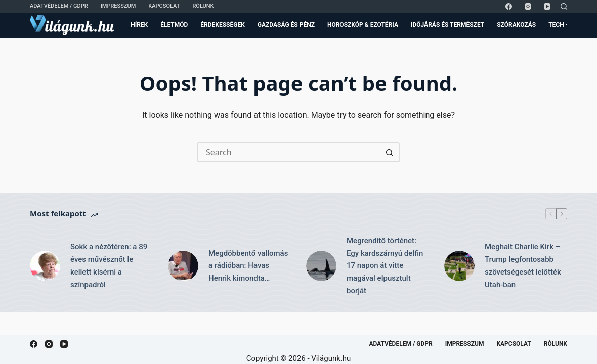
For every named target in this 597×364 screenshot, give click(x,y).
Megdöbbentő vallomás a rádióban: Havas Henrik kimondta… (248, 266)
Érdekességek (222, 25)
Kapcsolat (164, 6)
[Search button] (390, 152)
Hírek (139, 25)
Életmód (174, 25)
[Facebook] (509, 6)
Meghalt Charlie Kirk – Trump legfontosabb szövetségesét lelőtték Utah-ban (523, 265)
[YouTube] (547, 6)
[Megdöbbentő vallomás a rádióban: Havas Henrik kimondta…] (183, 266)
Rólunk (203, 6)
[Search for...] (288, 152)
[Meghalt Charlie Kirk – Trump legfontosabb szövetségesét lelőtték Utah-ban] (459, 266)
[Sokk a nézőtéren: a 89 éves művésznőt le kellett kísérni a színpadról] (45, 266)
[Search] (564, 6)
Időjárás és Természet (447, 25)
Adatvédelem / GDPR (59, 6)
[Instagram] (528, 6)
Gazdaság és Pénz (286, 25)
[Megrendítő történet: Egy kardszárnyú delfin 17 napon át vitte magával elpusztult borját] (321, 266)
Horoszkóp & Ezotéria (363, 25)
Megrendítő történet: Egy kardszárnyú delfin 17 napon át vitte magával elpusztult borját (385, 266)
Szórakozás (516, 25)
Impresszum (118, 6)
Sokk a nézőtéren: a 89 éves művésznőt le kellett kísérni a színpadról (109, 265)
